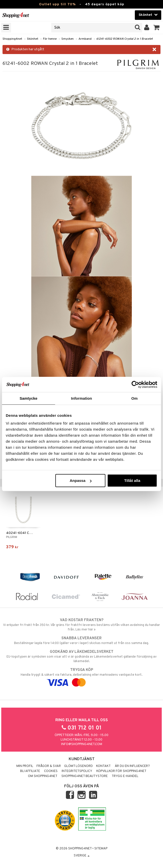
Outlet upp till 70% (57, 4)
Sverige (82, 856)
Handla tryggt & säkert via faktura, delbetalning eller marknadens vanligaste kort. (81, 676)
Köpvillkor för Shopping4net (121, 771)
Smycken (68, 39)
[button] (157, 28)
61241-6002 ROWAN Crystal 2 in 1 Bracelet (125, 39)
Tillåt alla (132, 481)
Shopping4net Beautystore (85, 776)
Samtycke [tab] (29, 398)
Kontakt (103, 766)
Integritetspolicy (77, 771)
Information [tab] (81, 398)
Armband (85, 39)
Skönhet (33, 39)
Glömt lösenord (78, 766)
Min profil (25, 766)
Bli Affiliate (30, 771)
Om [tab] (134, 398)
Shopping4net (12, 39)
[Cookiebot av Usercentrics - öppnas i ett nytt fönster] (135, 384)
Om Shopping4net (43, 776)
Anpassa (81, 481)
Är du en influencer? (132, 766)
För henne (50, 39)
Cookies (51, 771)
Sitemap (101, 849)
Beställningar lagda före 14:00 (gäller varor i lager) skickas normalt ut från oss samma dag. (81, 641)
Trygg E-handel (125, 776)
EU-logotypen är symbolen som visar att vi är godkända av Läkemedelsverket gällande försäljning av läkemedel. (81, 656)
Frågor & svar (49, 766)
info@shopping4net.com (82, 744)
